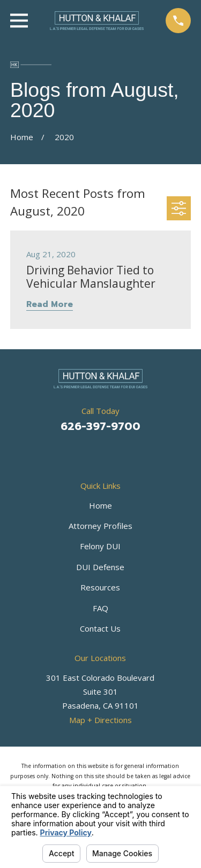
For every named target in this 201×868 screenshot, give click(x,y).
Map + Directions (100, 720)
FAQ (100, 608)
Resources (100, 587)
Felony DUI (100, 546)
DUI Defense (100, 567)
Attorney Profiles (100, 526)
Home (100, 505)
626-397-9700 (100, 426)
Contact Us (100, 628)
